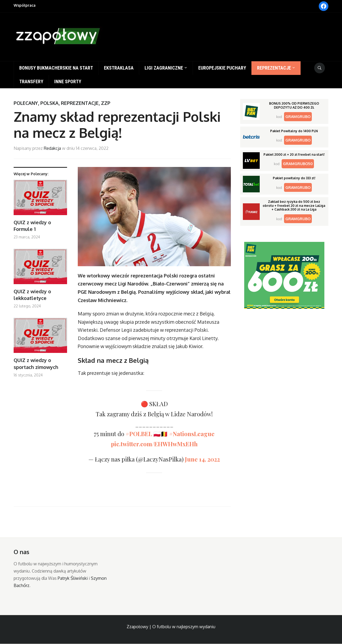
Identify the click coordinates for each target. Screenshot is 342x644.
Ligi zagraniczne (164, 68)
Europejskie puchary (222, 68)
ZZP (106, 103)
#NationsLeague (192, 434)
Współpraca (25, 5)
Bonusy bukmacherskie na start (56, 68)
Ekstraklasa (119, 68)
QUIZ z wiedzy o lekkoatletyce (32, 295)
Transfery (31, 81)
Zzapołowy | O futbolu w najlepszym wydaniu (171, 627)
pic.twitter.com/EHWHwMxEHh (154, 444)
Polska (49, 103)
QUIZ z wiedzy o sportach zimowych (36, 363)
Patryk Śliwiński (73, 578)
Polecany (26, 103)
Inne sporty (68, 81)
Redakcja (52, 148)
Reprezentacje (274, 68)
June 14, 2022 (202, 459)
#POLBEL (139, 434)
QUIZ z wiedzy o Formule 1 (32, 226)
